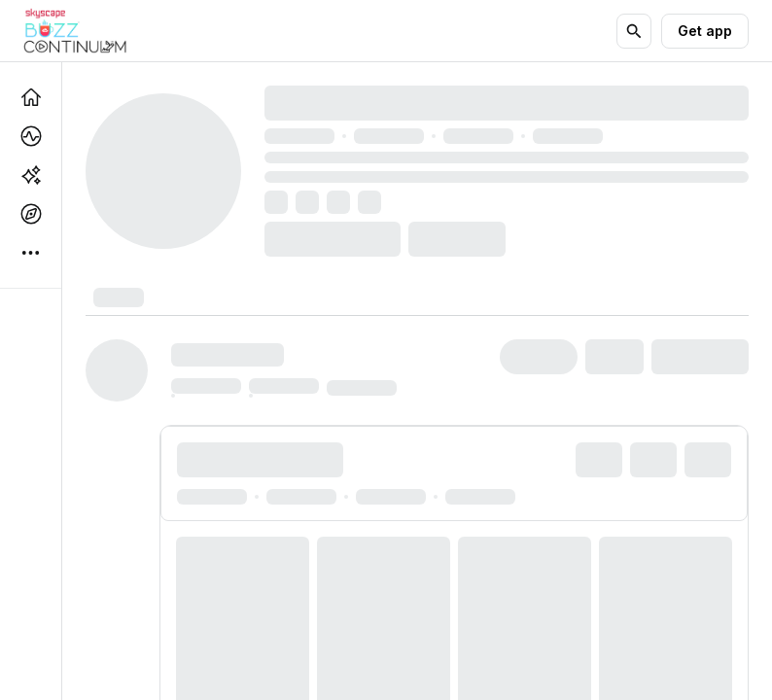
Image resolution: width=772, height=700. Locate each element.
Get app (705, 31)
